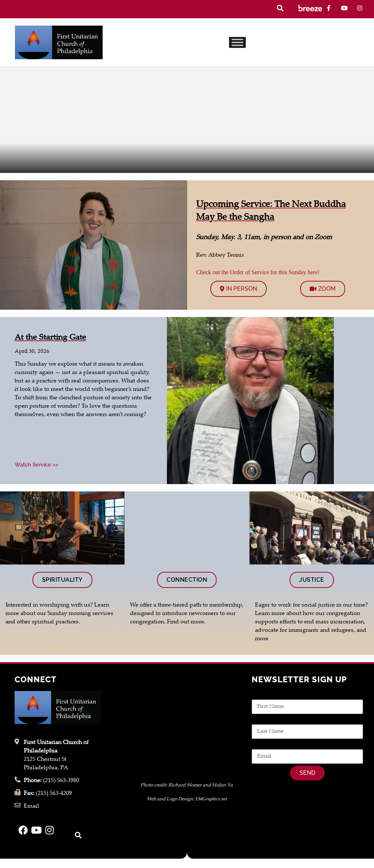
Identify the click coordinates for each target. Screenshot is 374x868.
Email (259, 745)
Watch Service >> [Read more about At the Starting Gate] (37, 465)
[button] (280, 8)
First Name (266, 695)
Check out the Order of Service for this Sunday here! (258, 272)
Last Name (266, 720)
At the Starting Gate (50, 338)
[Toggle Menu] (237, 42)
